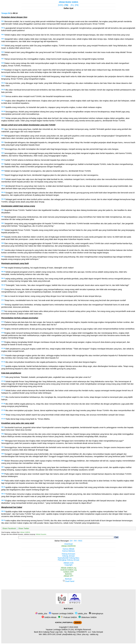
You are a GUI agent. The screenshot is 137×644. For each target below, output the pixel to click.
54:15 (3, 107)
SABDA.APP (68, 572)
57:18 (3, 404)
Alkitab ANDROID (69, 546)
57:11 (3, 355)
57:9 (3, 342)
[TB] (66, 5)
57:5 (3, 311)
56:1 (3, 210)
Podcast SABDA (67, 617)
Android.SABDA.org (68, 570)
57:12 (3, 362)
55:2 (3, 136)
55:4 (3, 149)
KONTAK (58, 623)
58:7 (3, 467)
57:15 (3, 381)
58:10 (3, 487)
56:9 (3, 267)
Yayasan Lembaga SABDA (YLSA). (60, 630)
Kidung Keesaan (68, 554)
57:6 (3, 322)
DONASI (78, 623)
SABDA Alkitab (49, 617)
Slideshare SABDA (88, 617)
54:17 (3, 118)
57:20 (3, 415)
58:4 (3, 447)
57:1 (3, 289)
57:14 (3, 377)
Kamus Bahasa (68, 551)
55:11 (3, 186)
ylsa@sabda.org (69, 634)
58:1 (3, 427)
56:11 (3, 278)
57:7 (3, 329)
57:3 (3, 300)
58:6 (3, 460)
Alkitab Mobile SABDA (69, 2)
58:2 (3, 434)
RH (75, 541)
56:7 (3, 250)
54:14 (3, 100)
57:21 (3, 419)
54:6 (3, 52)
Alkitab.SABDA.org (69, 568)
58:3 (3, 441)
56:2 (3, 217)
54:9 (3, 70)
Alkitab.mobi (68, 563)
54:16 (3, 111)
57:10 (3, 348)
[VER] (60, 5)
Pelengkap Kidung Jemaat (68, 560)
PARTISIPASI (67, 623)
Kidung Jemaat (68, 556)
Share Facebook (9, 528)
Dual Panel (68, 581)
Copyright (68, 565)
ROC (80, 541)
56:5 (3, 237)
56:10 (3, 272)
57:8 (3, 333)
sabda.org (94, 634)
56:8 (3, 257)
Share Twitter (24, 528)
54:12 (3, 90)
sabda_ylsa (41, 614)
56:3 (3, 223)
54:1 (3, 21)
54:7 (3, 59)
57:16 (3, 390)
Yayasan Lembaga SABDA (61, 614)
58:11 (3, 494)
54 (9, 13)
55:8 (3, 171)
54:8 (3, 63)
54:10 (3, 76)
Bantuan (68, 579)
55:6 (3, 160)
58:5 (3, 454)
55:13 (3, 199)
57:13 (3, 366)
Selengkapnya (96, 614)
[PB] (77, 5)
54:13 (3, 96)
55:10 (3, 179)
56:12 (3, 285)
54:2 (3, 28)
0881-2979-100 (49, 634)
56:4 (3, 230)
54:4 (3, 39)
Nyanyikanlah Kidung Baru (68, 558)
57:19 (3, 410)
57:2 (3, 296)
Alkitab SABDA (25, 532)
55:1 (3, 129)
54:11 (3, 83)
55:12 (3, 192)
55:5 (3, 153)
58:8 (3, 474)
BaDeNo (68, 574)
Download (68, 544)
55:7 (3, 164)
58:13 (3, 511)
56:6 (3, 243)
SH (71, 541)
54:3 (3, 35)
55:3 (3, 142)
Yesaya (4, 13)
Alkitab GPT (69, 576)
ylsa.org (85, 634)
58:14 (3, 520)
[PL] (72, 5)
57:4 (3, 304)
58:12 (3, 500)
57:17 (3, 397)
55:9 (3, 175)
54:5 (3, 45)
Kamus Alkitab (68, 549)
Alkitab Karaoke (41, 534)
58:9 (3, 480)
